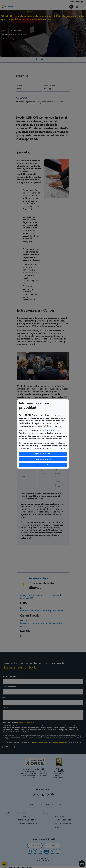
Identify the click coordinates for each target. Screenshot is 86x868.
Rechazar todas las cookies (43, 459)
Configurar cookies (51, 465)
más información (52, 430)
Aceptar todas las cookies (43, 454)
